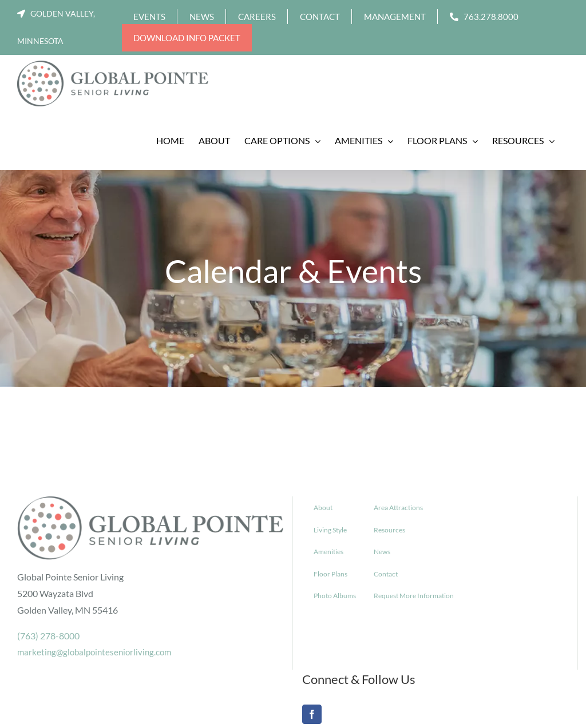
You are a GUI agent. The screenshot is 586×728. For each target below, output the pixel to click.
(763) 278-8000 (48, 636)
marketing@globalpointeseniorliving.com (94, 652)
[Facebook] (312, 714)
